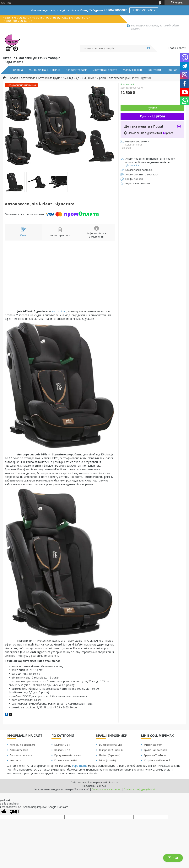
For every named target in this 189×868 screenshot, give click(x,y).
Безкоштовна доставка (139, 170)
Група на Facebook (155, 750)
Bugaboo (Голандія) (111, 745)
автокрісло (59, 311)
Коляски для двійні (66, 760)
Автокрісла (28, 78)
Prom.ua (114, 782)
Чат (173, 858)
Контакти (155, 70)
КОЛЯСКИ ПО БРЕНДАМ (44, 70)
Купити (152, 108)
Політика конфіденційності (139, 789)
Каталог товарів (77, 70)
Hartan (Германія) (110, 755)
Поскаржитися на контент (107, 789)
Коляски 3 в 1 (62, 750)
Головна (17, 70)
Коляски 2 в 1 (62, 745)
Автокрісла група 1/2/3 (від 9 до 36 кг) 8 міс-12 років (72, 78)
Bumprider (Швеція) (111, 750)
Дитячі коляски (19, 750)
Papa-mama (80, 766)
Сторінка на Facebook (157, 760)
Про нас (172, 70)
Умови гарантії (133, 70)
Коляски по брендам (22, 745)
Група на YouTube (155, 755)
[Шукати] (148, 48)
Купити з (152, 116)
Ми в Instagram (153, 745)
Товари (13, 78)
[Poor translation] (14, 812)
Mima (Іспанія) (107, 760)
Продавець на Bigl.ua (94, 786)
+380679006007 (144, 10)
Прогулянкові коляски (68, 755)
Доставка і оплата (105, 70)
